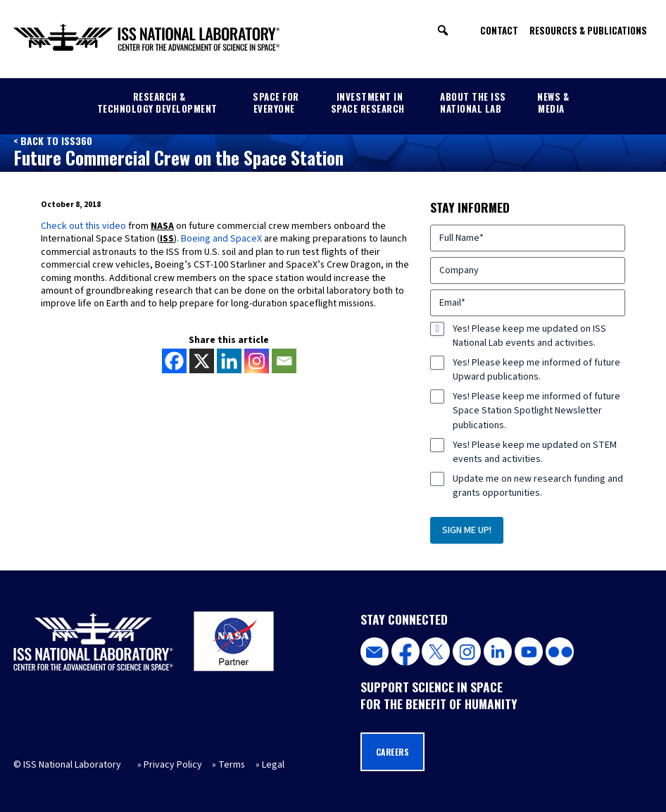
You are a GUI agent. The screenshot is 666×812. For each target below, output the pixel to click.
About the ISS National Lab (473, 102)
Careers (393, 752)
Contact (499, 30)
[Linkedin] (229, 361)
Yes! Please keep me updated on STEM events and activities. (535, 452)
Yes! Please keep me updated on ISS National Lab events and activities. (529, 336)
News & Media (553, 102)
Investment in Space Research (368, 102)
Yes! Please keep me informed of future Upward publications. (536, 370)
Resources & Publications (588, 30)
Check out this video (83, 226)
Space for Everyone (276, 102)
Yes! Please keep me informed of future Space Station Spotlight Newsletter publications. (536, 411)
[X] (202, 361)
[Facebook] (174, 361)
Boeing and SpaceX (221, 239)
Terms (232, 765)
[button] (443, 30)
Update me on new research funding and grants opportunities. (538, 486)
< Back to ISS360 (53, 140)
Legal (273, 765)
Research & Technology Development (157, 102)
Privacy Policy (173, 765)
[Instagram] (257, 361)
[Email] (284, 361)
